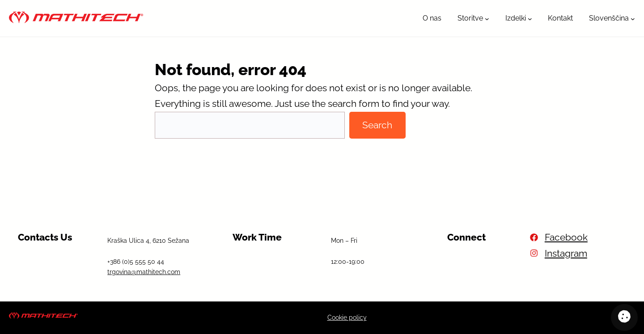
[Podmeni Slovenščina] (633, 18)
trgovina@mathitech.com (144, 272)
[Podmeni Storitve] (487, 18)
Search (377, 125)
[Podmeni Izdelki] (530, 18)
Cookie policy (347, 317)
